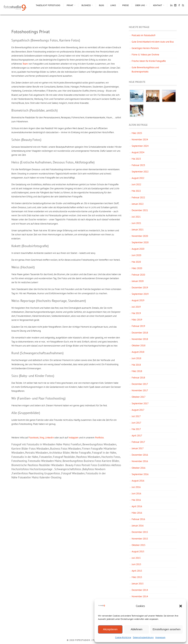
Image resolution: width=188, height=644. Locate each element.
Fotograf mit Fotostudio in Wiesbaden (33, 444)
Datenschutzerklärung (143, 637)
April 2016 (137, 506)
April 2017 (137, 436)
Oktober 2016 (139, 468)
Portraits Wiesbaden (37, 453)
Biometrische (19, 465)
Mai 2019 (136, 313)
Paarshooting (36, 473)
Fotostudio (34, 461)
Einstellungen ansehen (167, 629)
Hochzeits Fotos (111, 457)
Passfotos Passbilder (39, 465)
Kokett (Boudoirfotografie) (30, 246)
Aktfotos (116, 465)
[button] (181, 606)
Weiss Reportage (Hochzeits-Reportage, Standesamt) (49, 301)
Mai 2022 (136, 191)
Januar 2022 (138, 204)
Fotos (94, 465)
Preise (125, 5)
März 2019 (137, 320)
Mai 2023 (136, 159)
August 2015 (138, 551)
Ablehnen (137, 629)
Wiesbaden (47, 461)
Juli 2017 (136, 416)
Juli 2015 (136, 558)
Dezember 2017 (140, 384)
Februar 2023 (138, 165)
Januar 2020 (138, 281)
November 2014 (140, 596)
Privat (70, 5)
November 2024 (140, 139)
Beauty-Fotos (73, 465)
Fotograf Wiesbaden (73, 473)
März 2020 (137, 268)
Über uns (140, 5)
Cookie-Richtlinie (123, 637)
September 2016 (140, 474)
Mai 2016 (136, 500)
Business (86, 5)
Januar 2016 (138, 526)
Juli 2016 (136, 487)
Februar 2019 (138, 326)
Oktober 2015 (139, 545)
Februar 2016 (138, 519)
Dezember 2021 (140, 210)
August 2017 (138, 410)
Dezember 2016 (140, 455)
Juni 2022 (136, 184)
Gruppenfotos (52, 473)
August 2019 (138, 300)
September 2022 (140, 172)
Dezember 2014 (140, 590)
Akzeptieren (110, 629)
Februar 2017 (138, 442)
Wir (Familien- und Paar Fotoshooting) (38, 398)
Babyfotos (88, 469)
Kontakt (158, 5)
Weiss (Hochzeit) (23, 267)
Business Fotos (59, 449)
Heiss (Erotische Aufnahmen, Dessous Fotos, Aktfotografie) (53, 162)
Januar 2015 (138, 584)
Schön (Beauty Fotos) (26, 140)
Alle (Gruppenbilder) (26, 413)
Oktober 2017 (139, 397)
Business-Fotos (92, 461)
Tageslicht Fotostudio (48, 5)
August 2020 (138, 249)
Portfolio (99, 438)
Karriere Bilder (20, 449)
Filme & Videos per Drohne (145, 55)
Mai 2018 (136, 365)
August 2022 (138, 178)
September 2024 (140, 146)
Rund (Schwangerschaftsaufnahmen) (37, 353)
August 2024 (138, 152)
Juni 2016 (136, 494)
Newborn (100, 469)
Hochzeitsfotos (20, 469)
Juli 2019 (136, 307)
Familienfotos (20, 473)
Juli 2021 (136, 217)
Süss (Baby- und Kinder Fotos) (33, 376)
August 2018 (138, 352)
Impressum (160, 637)
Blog (101, 5)
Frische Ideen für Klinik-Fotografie (149, 61)
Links (113, 5)
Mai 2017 (136, 429)
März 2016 (137, 513)
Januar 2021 (138, 230)
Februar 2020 (138, 275)
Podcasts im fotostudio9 (143, 35)
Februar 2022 (138, 197)
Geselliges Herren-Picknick (145, 48)
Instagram (73, 438)
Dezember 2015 (140, 532)
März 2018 (137, 371)
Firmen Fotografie (92, 449)
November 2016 (140, 461)
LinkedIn (50, 438)
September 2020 (140, 242)
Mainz (58, 461)
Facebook (34, 438)
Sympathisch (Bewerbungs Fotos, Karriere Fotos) (46, 40)
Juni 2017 (136, 423)
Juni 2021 (136, 223)
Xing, (42, 438)
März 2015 (137, 577)
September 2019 (140, 294)
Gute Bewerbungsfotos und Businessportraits (145, 69)
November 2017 (140, 390)
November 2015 (140, 539)
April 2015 (137, 571)
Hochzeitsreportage (41, 469)
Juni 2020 (136, 255)
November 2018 (140, 339)
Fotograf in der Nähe (104, 453)
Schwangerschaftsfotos (68, 469)
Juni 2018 (136, 358)
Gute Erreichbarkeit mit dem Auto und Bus (153, 42)
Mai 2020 (136, 262)
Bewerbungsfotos (93, 444)
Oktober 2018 (139, 345)
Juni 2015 (136, 564)
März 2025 (137, 133)
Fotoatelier (25, 477)
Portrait (86, 465)
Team (25, 64)
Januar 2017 (138, 448)
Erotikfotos (104, 465)
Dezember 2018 (140, 333)
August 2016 (138, 481)
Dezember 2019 (140, 288)
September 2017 (140, 403)
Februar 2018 (138, 378)
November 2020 (140, 236)
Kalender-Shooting (50, 477)
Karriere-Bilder (110, 461)
